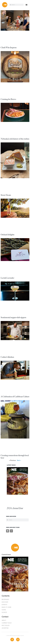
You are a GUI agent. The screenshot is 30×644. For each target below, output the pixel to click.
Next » (19, 460)
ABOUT (4, 620)
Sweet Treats (6, 195)
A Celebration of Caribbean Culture (15, 397)
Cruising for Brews (8, 99)
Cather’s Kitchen (7, 357)
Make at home (6, 607)
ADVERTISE (5, 628)
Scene (4, 610)
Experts (4, 605)
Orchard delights (7, 235)
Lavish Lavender (7, 278)
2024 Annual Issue (15, 508)
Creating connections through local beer (15, 457)
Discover (5, 602)
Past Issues (6, 625)
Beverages (5, 599)
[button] (26, 5)
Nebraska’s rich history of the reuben (15, 139)
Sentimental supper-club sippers (13, 317)
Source (4, 612)
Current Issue (7, 623)
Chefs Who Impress (9, 47)
